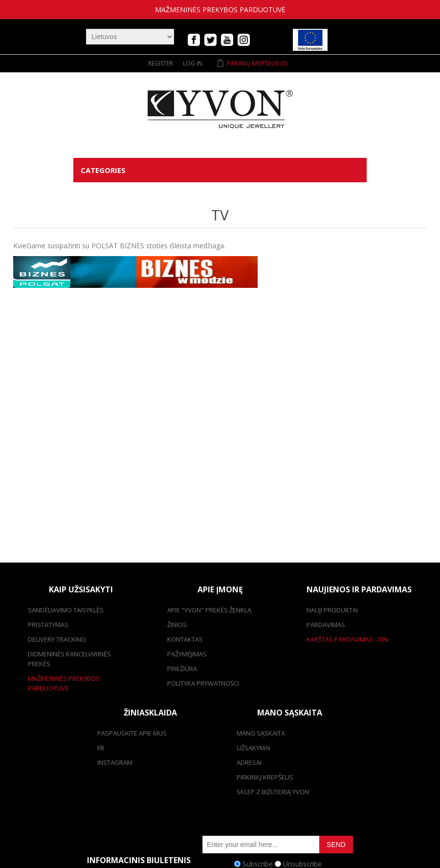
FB (101, 748)
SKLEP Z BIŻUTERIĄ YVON (273, 792)
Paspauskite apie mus (132, 733)
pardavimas (326, 625)
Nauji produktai (332, 610)
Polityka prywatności (203, 683)
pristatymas (48, 625)
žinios (177, 625)
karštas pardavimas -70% (348, 639)
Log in (193, 63)
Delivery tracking (57, 639)
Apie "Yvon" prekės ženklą (209, 610)
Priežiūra (182, 669)
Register (161, 63)
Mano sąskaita (261, 733)
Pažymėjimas (187, 654)
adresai (249, 762)
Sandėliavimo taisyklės (66, 610)
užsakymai (253, 748)
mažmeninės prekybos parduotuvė (220, 10)
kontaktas (185, 639)
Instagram (115, 762)
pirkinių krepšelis (265, 777)
